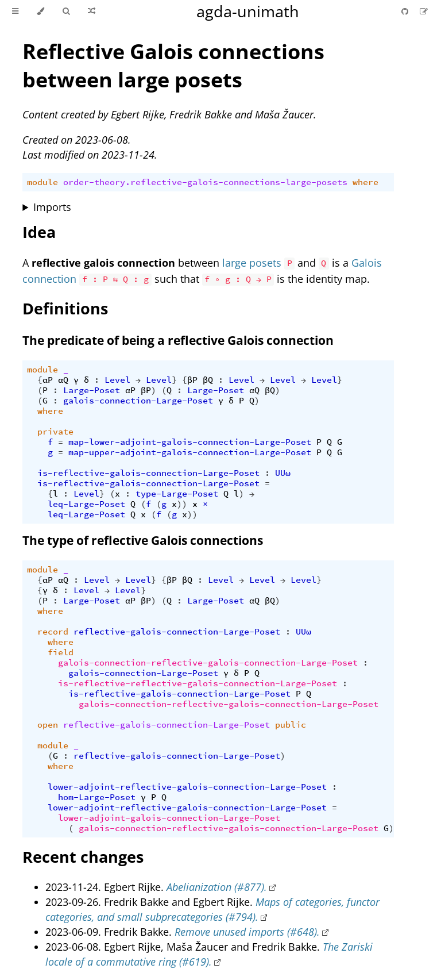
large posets (252, 263)
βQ (208, 380)
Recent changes (83, 857)
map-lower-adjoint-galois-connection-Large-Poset (190, 442)
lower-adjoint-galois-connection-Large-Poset (169, 818)
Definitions (65, 308)
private (55, 432)
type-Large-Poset (177, 494)
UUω (283, 473)
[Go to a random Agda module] (92, 11)
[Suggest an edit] (424, 11)
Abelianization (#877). (217, 887)
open (48, 725)
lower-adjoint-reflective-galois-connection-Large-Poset (187, 787)
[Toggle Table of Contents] (15, 11)
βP (192, 380)
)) (182, 504)
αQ (63, 380)
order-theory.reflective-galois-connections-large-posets (205, 182)
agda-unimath (248, 11)
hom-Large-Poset (97, 797)
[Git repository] (406, 11)
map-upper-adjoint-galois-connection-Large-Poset (190, 452)
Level (117, 380)
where (365, 182)
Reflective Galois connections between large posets (173, 66)
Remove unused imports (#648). (247, 932)
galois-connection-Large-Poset (138, 401)
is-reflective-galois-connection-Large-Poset (148, 473)
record (53, 632)
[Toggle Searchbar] (66, 11)
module (42, 182)
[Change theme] (40, 11)
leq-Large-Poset (86, 504)
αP (48, 380)
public (291, 725)
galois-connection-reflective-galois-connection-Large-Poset (208, 663)
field (61, 652)
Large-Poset (92, 390)
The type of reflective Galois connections (143, 540)
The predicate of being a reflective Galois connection (178, 340)
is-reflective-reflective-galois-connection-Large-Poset (198, 683)
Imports (52, 207)
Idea (39, 232)
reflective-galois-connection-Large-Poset (177, 632)
